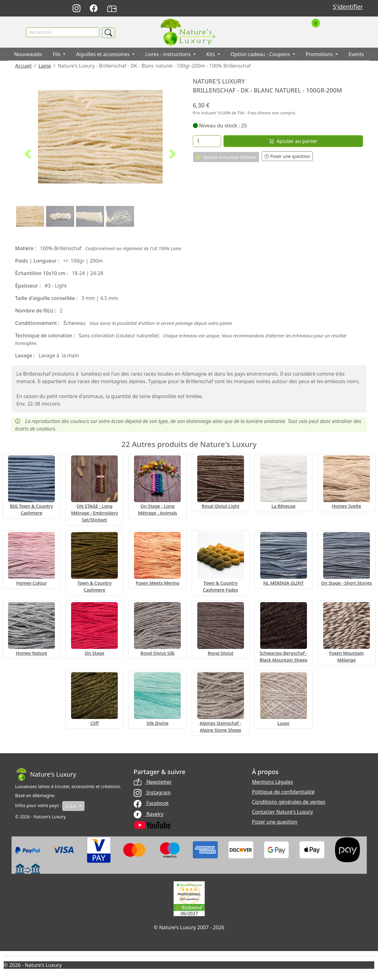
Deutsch (237, 9)
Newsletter (153, 782)
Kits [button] (211, 55)
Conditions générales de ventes (289, 802)
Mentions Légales (273, 782)
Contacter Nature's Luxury (283, 812)
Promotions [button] (320, 55)
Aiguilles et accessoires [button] (103, 55)
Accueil (24, 66)
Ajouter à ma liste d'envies (226, 157)
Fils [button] (57, 55)
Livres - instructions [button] (169, 55)
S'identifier (348, 7)
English (251, 9)
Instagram (152, 792)
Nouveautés (28, 55)
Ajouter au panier (293, 141)
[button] (28, 154)
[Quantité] (207, 141)
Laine (45, 66)
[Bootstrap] (46, 774)
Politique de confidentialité (283, 792)
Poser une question (287, 157)
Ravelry (149, 814)
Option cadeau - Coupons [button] (261, 55)
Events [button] (356, 55)
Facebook (151, 803)
